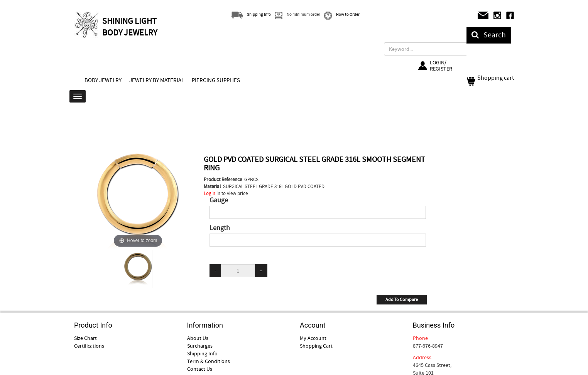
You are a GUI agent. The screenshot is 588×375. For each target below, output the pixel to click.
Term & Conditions (209, 361)
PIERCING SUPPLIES (216, 80)
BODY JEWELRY (103, 80)
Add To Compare (402, 299)
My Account (313, 338)
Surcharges (200, 346)
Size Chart (85, 338)
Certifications (89, 346)
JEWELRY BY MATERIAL (157, 80)
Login (210, 193)
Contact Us (200, 369)
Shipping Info (202, 353)
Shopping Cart (316, 346)
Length (220, 228)
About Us (198, 338)
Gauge (219, 200)
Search (489, 35)
